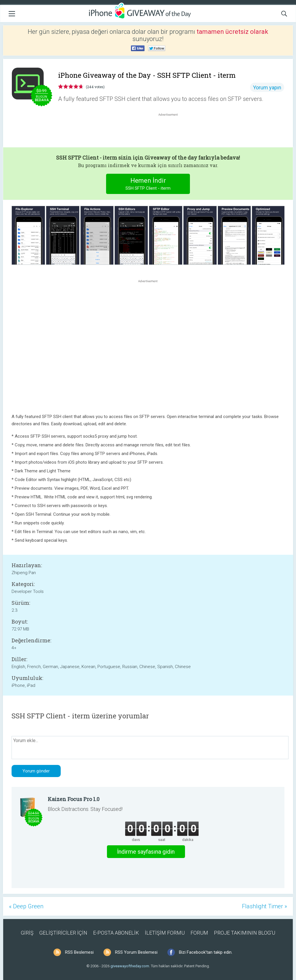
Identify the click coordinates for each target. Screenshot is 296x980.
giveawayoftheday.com (130, 966)
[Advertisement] (171, 131)
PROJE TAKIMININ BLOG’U (245, 933)
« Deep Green (26, 906)
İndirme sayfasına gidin (146, 852)
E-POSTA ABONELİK (116, 933)
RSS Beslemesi (79, 952)
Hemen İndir (148, 185)
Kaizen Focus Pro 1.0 (74, 799)
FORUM (199, 933)
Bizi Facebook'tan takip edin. (206, 952)
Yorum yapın (267, 87)
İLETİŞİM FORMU (165, 933)
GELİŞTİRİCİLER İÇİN (63, 933)
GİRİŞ (27, 933)
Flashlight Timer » (264, 906)
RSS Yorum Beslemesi (136, 952)
